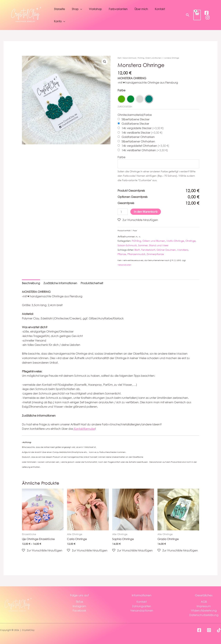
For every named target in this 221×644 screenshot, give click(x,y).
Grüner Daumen (166, 250)
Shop (75, 9)
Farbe (121, 90)
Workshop (95, 9)
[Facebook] (206, 13)
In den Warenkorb (146, 212)
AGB (204, 602)
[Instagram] (208, 18)
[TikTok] (219, 630)
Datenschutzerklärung (204, 615)
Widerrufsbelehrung (204, 611)
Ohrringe (191, 241)
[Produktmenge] (123, 212)
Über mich (141, 9)
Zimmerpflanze (155, 254)
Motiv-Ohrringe (175, 241)
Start (119, 58)
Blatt (137, 250)
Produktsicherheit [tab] (92, 283)
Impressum (204, 606)
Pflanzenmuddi (136, 254)
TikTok (80, 602)
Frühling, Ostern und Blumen (150, 58)
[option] (121, 99)
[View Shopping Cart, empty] (197, 15)
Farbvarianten (118, 9)
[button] (188, 15)
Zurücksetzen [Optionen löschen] (125, 107)
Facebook (79, 611)
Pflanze (122, 254)
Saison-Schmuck (130, 58)
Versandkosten (124, 265)
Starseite (59, 9)
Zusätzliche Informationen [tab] (60, 283)
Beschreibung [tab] (31, 283)
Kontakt (160, 9)
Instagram (79, 606)
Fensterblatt (148, 250)
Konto (58, 21)
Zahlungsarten (142, 606)
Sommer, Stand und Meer (153, 245)
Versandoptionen (142, 611)
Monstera (183, 250)
